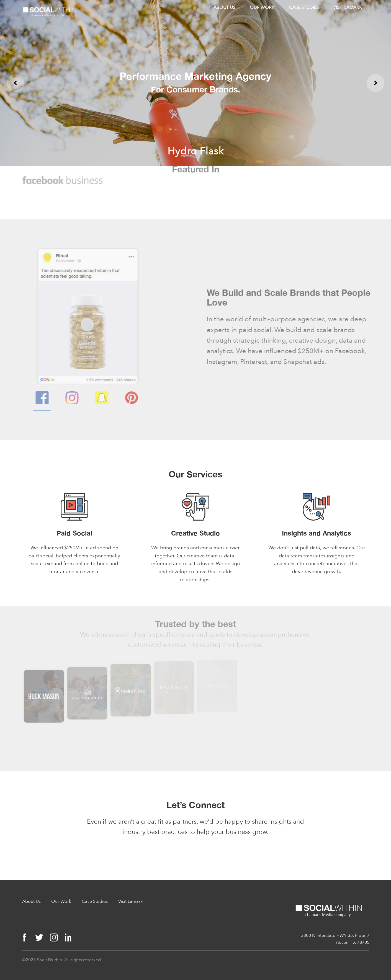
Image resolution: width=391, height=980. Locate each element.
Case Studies (304, 7)
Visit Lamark (348, 7)
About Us (224, 7)
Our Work (262, 7)
